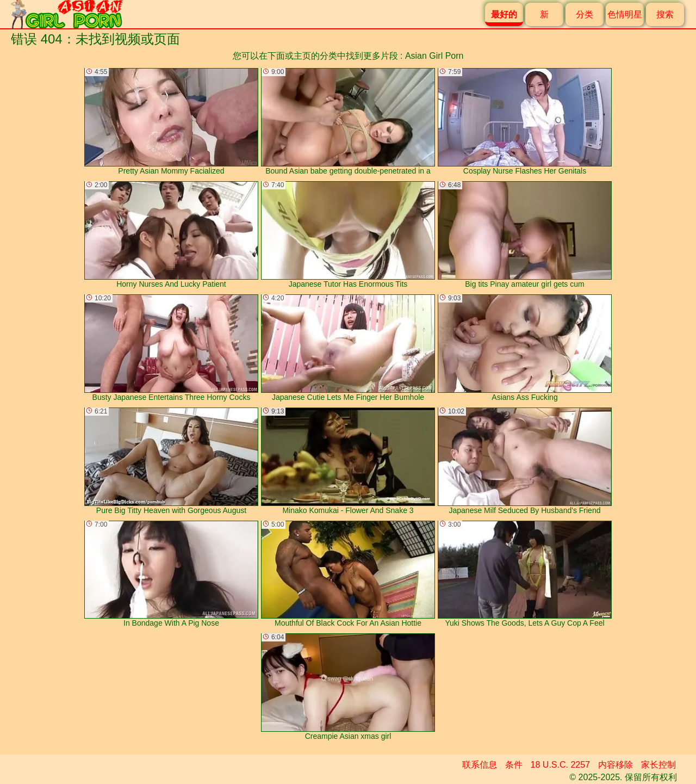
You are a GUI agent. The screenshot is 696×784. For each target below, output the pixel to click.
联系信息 (480, 765)
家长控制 (658, 765)
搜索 (665, 14)
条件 (514, 765)
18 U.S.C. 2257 (560, 765)
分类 (585, 14)
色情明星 (625, 14)
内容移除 (616, 765)
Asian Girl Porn (434, 56)
